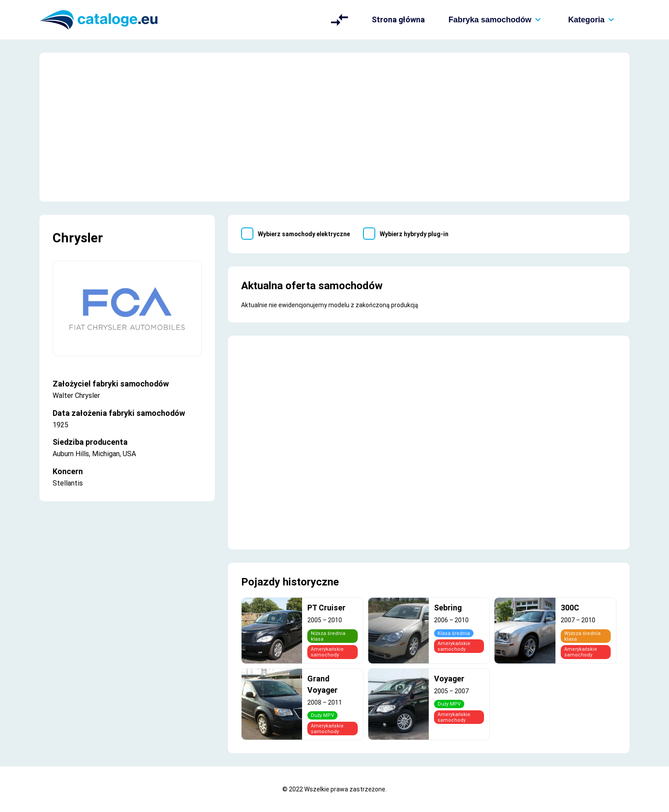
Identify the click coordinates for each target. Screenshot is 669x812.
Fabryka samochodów (496, 20)
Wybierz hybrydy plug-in (414, 234)
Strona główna (398, 20)
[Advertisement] (334, 127)
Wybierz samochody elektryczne (304, 234)
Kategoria (593, 20)
